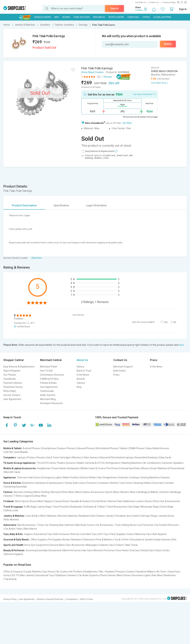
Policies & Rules (48, 383)
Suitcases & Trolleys (94, 507)
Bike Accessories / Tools (30, 525)
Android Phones (31, 448)
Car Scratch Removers (167, 525)
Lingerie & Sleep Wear (35, 496)
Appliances (99, 17)
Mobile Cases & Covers (93, 468)
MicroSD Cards (12, 472)
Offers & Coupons (13, 572)
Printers (31, 457)
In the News (83, 375)
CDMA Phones (136, 448)
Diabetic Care (107, 545)
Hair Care (87, 550)
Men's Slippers (45, 501)
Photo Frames (108, 575)
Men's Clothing (42, 492)
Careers (81, 383)
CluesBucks (10, 379)
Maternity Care (143, 534)
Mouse (145, 468)
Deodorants (55, 550)
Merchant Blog (48, 399)
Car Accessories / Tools (108, 525)
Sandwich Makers (146, 572)
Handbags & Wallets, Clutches (153, 492)
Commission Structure (52, 375)
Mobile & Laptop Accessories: (20, 468)
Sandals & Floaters (80, 501)
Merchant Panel (49, 367)
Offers (146, 17)
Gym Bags (134, 507)
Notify (168, 44)
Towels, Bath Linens (75, 483)
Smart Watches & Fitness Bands (167, 468)
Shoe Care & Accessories (167, 501)
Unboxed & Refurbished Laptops (116, 457)
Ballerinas (129, 501)
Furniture (92, 483)
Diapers (28, 534)
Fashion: (8, 492)
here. (182, 345)
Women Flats (115, 501)
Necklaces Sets (87, 516)
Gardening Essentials (16, 487)
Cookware (104, 483)
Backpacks (73, 468)
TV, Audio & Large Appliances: (20, 463)
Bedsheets (28, 483)
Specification (61, 205)
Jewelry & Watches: (14, 516)
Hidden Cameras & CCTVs (91, 463)
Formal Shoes (99, 501)
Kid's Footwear (61, 534)
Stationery (89, 540)
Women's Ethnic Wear (63, 492)
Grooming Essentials (37, 550)
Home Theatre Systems (62, 463)
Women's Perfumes (104, 550)
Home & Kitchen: (13, 483)
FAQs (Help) (10, 391)
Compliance (72, 599)
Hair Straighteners (107, 477)
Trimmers (22, 477)
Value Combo (162, 550)
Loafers (140, 501)
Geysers (165, 477)
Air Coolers (62, 572)
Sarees (8, 496)
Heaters (72, 575)
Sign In (183, 9)
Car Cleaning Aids (54, 525)
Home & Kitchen (82, 17)
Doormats (158, 483)
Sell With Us (141, 2)
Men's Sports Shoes (26, 501)
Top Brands (11, 579)
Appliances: (10, 477)
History (80, 367)
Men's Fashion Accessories (90, 492)
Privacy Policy (10, 599)
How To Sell (46, 371)
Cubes (130, 534)
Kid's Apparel (160, 534)
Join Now (127, 123)
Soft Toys (103, 534)
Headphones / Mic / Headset (99, 572)
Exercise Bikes (57, 545)
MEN (57, 17)
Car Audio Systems (88, 575)
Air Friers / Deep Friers (169, 572)
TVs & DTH (42, 463)
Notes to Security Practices (50, 599)
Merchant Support (123, 367)
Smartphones (49, 448)
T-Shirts (18, 496)
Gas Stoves (49, 572)
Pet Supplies (55, 540)
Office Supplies (39, 540)
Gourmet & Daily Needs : (17, 540)
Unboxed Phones (85, 448)
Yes (166, 322)
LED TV (15, 575)
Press (116, 375)
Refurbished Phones (107, 448)
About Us (82, 360)
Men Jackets (27, 575)
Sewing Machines (150, 477)
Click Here (37, 258)
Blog (79, 387)
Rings (154, 516)
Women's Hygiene (14, 554)
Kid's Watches (12, 520)
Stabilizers (61, 575)
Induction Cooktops (129, 477)
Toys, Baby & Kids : (14, 534)
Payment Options (13, 383)
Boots (149, 501)
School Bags (167, 507)
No (175, 322)
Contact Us (154, 2)
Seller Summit (48, 395)
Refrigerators (113, 463)
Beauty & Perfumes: (14, 550)
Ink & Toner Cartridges (59, 457)
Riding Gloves (129, 525)
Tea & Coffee (121, 540)
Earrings (145, 516)
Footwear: (9, 501)
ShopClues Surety (13, 387)
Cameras (167, 463)
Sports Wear (112, 492)
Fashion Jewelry (105, 516)
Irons (7, 575)
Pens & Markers (104, 540)
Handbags (175, 492)
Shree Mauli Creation (92, 72)
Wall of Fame (87, 599)
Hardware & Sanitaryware (49, 483)
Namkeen (76, 540)
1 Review (107, 77)
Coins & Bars (32, 516)
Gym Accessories (75, 545)
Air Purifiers (76, 572)
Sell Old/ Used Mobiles (16, 452)
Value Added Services (157, 448)
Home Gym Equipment (36, 545)
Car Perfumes (146, 525)
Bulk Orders (120, 371)
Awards (81, 379)
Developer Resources (51, 403)
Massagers (92, 545)
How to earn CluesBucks (144, 94)
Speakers (178, 463)
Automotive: (10, 525)
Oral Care (135, 550)
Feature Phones (66, 448)
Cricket (119, 545)
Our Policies (10, 375)
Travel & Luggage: (13, 507)
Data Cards (165, 457)
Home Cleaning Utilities (139, 483)
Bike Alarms (31, 529)
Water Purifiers (71, 477)
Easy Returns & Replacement (19, 367)
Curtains (169, 483)
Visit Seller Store (159, 83)
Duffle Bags (30, 507)
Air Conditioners (152, 463)
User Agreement (12, 399)
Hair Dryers (35, 477)
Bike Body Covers (85, 525)
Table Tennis (131, 545)
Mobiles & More (43, 17)
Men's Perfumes (72, 550)
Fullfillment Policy (49, 379)
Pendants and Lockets (127, 516)
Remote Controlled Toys (84, 534)
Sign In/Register (12, 371)
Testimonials (47, 391)
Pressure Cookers (125, 572)
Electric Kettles (88, 477)
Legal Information (96, 205)
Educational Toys (43, 534)
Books (66, 540)
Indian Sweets (162, 540)
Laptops (21, 457)
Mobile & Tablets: (13, 448)
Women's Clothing (23, 492)
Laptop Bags (44, 507)
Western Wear (128, 492)
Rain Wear (157, 575)
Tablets (123, 448)
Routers (41, 457)
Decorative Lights (141, 575)
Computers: (10, 457)
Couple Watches (33, 572)
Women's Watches (68, 516)
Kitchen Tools (118, 483)
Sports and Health (13, 545)
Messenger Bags (150, 507)
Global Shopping (162, 17)
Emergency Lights (52, 477)
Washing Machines (132, 463)
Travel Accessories (117, 507)
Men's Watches (48, 516)
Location (139, 10)
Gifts (174, 540)
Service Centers (12, 395)
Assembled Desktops (146, 457)
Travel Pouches (61, 507)
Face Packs (122, 550)
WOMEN (66, 17)
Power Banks (59, 468)
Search (114, 8)
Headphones (44, 468)
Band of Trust (84, 371)
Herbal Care (147, 550)
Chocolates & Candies (142, 540)
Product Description (24, 205)
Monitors (77, 457)
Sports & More (116, 17)
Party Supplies (118, 534)
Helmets (70, 525)
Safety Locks (11, 510)
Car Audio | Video (13, 529)
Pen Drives (112, 468)
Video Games (90, 457)
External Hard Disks (130, 468)
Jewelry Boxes (166, 516)
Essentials (133, 17)
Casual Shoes (62, 501)
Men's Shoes (124, 575)
